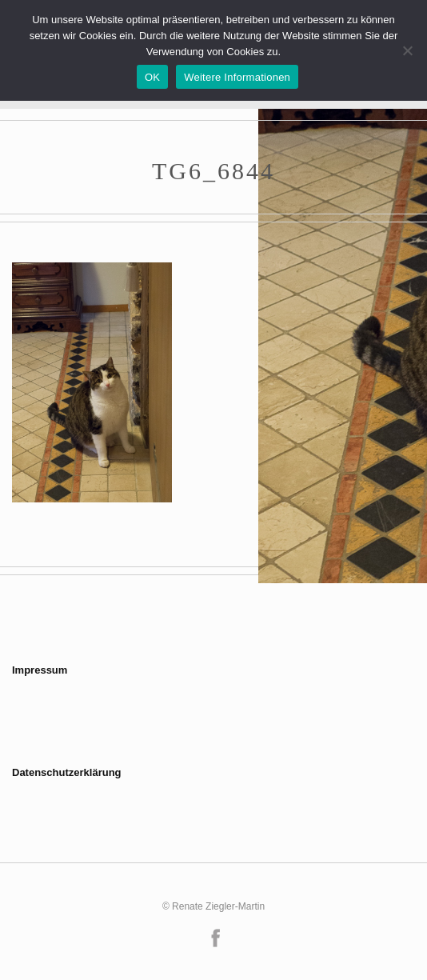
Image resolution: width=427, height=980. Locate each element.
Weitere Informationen (237, 77)
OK (152, 77)
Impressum (40, 670)
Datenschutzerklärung (67, 772)
